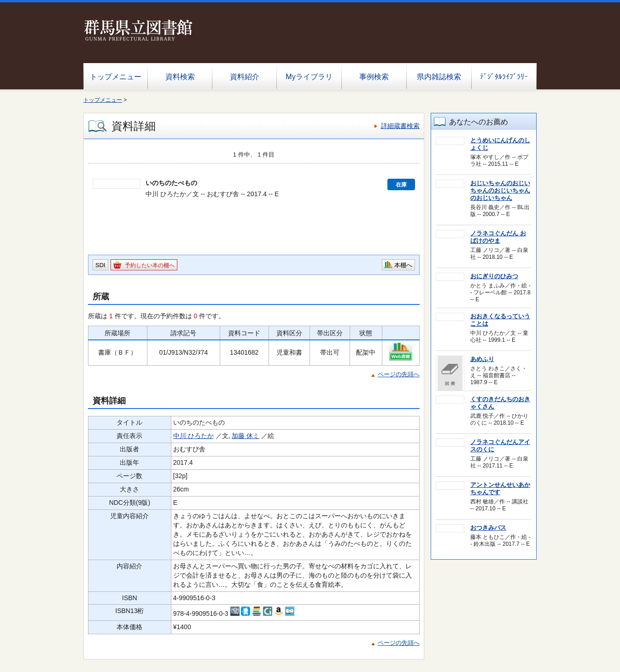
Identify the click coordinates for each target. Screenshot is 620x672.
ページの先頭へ (399, 374)
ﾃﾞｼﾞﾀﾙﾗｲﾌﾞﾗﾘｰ (504, 77)
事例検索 (374, 77)
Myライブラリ (309, 77)
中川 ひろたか (193, 436)
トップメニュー (116, 77)
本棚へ (403, 265)
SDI (100, 265)
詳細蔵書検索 (400, 126)
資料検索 (180, 77)
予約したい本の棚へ (150, 265)
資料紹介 (245, 77)
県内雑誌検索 (439, 77)
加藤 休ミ (246, 436)
